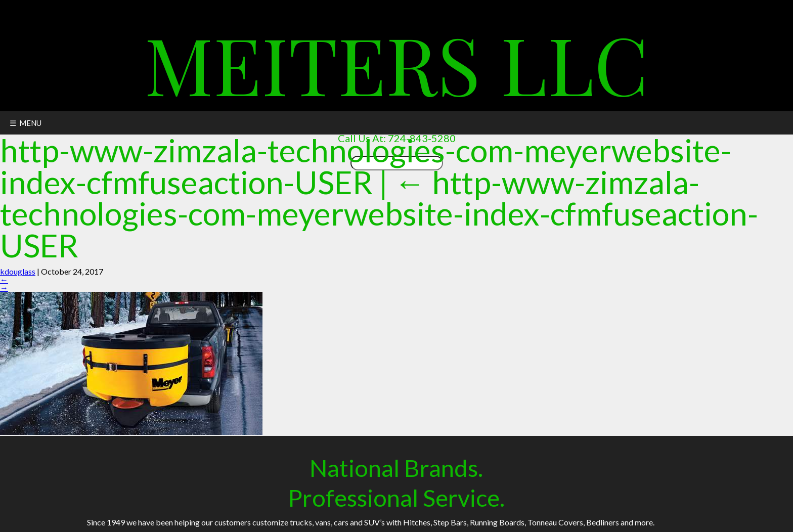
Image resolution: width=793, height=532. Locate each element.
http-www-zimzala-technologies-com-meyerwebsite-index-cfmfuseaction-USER (379, 213)
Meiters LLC (396, 63)
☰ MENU (26, 123)
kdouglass (18, 271)
